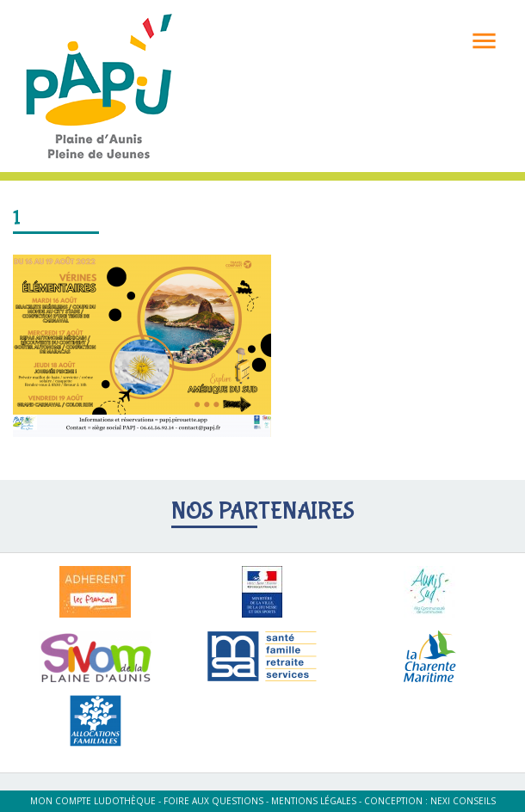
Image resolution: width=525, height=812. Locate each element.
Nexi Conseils (463, 801)
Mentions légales (314, 801)
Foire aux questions (213, 801)
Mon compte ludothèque (93, 801)
